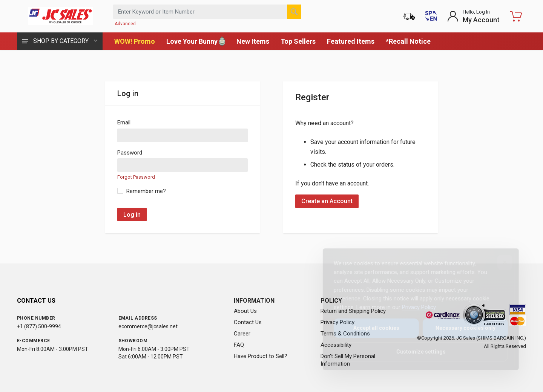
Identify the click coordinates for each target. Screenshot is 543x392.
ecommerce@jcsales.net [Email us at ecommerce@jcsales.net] (148, 326)
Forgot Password (136, 177)
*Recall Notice (408, 41)
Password (130, 153)
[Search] (294, 12)
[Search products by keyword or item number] (207, 12)
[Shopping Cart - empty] (516, 16)
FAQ (239, 345)
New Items (253, 41)
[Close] (499, 262)
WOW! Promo (135, 41)
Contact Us (248, 322)
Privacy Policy (413, 307)
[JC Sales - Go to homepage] (60, 16)
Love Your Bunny (196, 41)
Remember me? (146, 191)
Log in (132, 215)
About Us (245, 311)
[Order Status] (409, 16)
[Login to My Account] (473, 16)
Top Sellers (298, 41)
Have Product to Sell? (261, 356)
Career (242, 334)
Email (124, 122)
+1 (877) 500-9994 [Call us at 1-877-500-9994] (39, 326)
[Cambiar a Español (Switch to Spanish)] (431, 16)
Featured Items (351, 41)
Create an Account (327, 201)
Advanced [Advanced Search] (125, 24)
